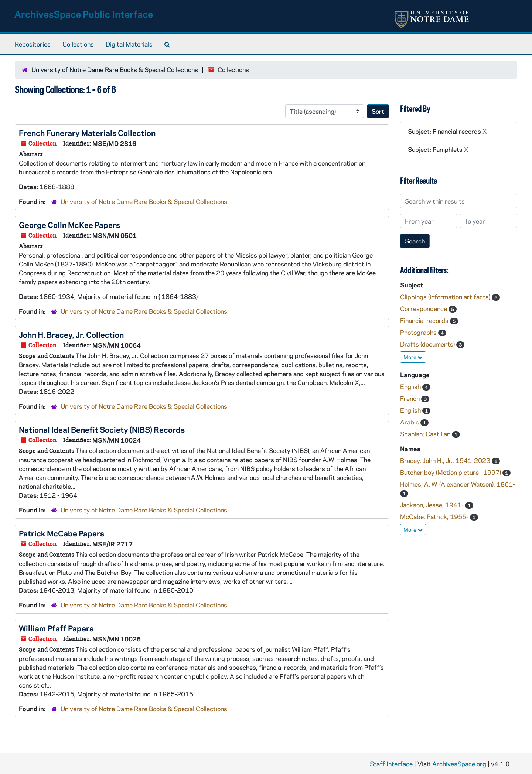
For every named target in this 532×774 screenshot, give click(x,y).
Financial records (425, 320)
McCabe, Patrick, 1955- (435, 516)
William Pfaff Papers (56, 628)
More (413, 357)
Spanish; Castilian (426, 434)
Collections (78, 44)
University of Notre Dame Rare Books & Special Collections (115, 69)
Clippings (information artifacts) (446, 297)
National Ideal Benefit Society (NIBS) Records (102, 429)
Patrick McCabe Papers (62, 533)
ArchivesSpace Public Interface (84, 14)
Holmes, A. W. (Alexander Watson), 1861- (458, 484)
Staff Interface (391, 764)
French (411, 398)
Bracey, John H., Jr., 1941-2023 (446, 460)
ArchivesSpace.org (459, 764)
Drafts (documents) (428, 344)
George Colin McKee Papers (69, 225)
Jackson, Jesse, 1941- (433, 505)
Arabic (410, 422)
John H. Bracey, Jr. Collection (71, 334)
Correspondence (424, 308)
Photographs (419, 332)
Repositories (33, 44)
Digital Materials (129, 44)
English (411, 386)
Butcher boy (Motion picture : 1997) (451, 472)
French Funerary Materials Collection (87, 133)
